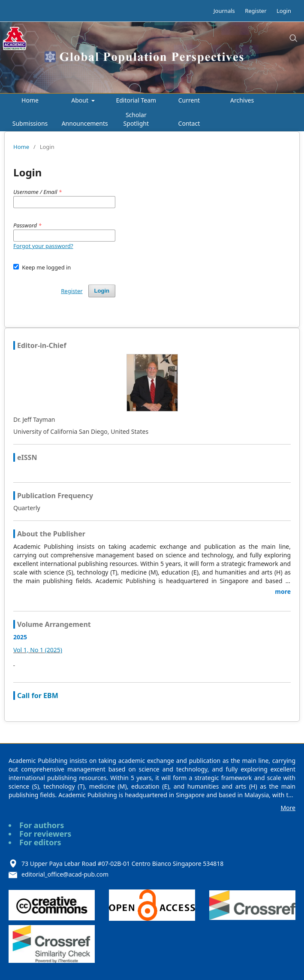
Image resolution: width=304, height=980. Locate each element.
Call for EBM (38, 696)
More (288, 808)
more (283, 591)
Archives (242, 100)
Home (30, 100)
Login (284, 11)
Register (256, 11)
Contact (189, 123)
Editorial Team (136, 100)
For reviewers (45, 834)
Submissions (30, 123)
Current (189, 100)
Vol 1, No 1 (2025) (38, 650)
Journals (224, 11)
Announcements (85, 123)
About (80, 100)
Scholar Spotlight (136, 119)
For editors (40, 842)
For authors (42, 825)
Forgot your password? (43, 246)
